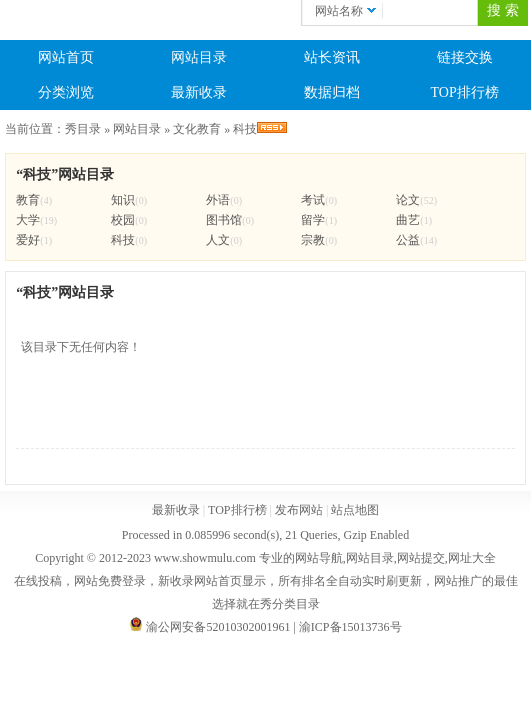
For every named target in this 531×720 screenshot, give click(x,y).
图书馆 (224, 220)
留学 (313, 220)
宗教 (313, 240)
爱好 (28, 240)
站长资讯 (332, 57)
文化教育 (197, 129)
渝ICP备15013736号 (350, 627)
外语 (218, 200)
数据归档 (332, 92)
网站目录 (199, 57)
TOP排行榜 (465, 92)
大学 (28, 220)
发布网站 (299, 510)
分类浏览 (66, 92)
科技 (245, 129)
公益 (408, 240)
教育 (28, 200)
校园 (123, 220)
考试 (313, 200)
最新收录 (199, 92)
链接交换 (465, 57)
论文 (408, 200)
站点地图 (355, 510)
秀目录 (83, 129)
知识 (123, 200)
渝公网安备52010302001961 (218, 627)
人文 (218, 240)
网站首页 (66, 57)
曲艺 (408, 220)
